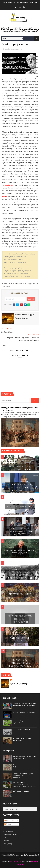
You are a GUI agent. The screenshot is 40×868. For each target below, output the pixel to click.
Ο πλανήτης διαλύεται (22, 730)
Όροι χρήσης (7, 844)
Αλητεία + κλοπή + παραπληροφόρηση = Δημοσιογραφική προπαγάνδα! (25, 784)
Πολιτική (13, 49)
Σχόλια (7, 824)
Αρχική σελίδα (8, 831)
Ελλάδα (7, 49)
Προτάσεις (7, 841)
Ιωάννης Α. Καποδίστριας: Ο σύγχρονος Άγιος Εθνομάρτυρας (24, 776)
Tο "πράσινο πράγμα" (21, 791)
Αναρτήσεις (9, 820)
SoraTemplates (15, 862)
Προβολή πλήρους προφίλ (19, 684)
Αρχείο (5, 837)
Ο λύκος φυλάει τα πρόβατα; (24, 712)
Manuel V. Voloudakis (27, 855)
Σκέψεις (20, 49)
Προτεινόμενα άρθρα (10, 834)
